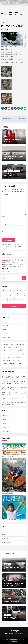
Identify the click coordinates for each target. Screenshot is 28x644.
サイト (4, 232)
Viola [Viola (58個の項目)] (14, 360)
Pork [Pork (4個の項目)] (14, 357)
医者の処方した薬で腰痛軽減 (12, 140)
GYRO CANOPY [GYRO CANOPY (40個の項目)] (6, 354)
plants (7, 22)
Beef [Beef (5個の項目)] (12, 344)
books (4, 326)
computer (4, 338)
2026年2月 (5, 423)
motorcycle (11, 171)
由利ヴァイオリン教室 (14, 454)
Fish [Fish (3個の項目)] (14, 351)
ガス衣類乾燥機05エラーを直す (13, 157)
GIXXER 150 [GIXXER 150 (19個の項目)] (20, 351)
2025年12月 (5, 431)
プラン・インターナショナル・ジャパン (14, 508)
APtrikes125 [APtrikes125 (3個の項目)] (6, 344)
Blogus (21, 640)
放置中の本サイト (7, 270)
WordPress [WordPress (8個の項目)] (12, 364)
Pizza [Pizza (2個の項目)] (9, 357)
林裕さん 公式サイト (14, 476)
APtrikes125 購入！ (10, 618)
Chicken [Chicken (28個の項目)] (10, 348)
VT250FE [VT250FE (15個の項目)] (5, 364)
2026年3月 (5, 419)
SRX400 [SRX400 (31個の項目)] (9, 360)
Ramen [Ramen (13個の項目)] (19, 357)
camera (4, 330)
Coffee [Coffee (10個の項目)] (4, 351)
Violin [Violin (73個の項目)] (19, 360)
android (4, 322)
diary (3, 22)
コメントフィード (7, 539)
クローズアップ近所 (12, 26)
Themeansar (13, 642)
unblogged (14, 12)
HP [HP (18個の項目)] (22, 354)
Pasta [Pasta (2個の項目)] (4, 357)
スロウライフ (8, 174)
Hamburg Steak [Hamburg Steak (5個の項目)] (15, 354)
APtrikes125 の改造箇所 (11, 602)
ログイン (4, 531)
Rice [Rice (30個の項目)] (4, 360)
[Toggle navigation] (2, 13)
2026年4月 (5, 415)
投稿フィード (5, 535)
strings (18, 171)
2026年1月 (5, 427)
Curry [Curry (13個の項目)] (10, 351)
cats (3, 334)
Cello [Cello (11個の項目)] (4, 348)
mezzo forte (5, 260)
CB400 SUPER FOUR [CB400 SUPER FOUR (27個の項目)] (20, 344)
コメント (5, 195)
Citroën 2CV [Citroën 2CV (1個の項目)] (17, 348)
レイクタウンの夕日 (7, 399)
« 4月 (4, 311)
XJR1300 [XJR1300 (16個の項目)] (19, 364)
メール (4, 224)
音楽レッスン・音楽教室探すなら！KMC (14, 446)
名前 (3, 217)
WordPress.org (6, 543)
